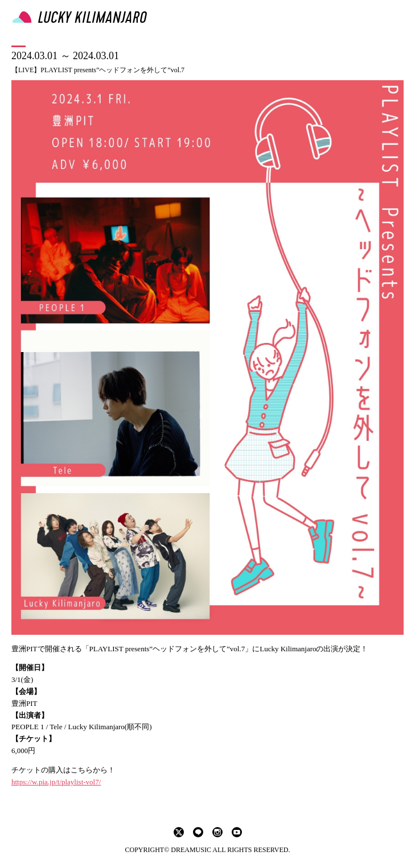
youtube (237, 832)
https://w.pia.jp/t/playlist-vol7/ (56, 782)
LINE (198, 832)
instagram (217, 832)
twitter (179, 832)
